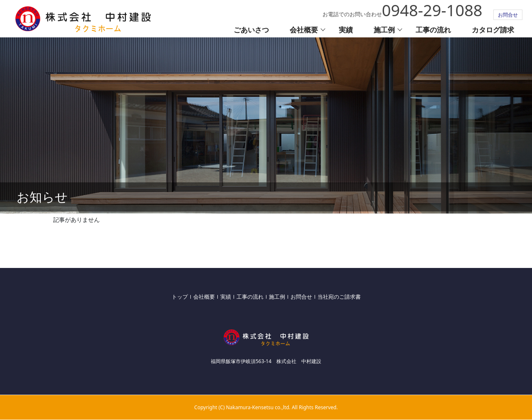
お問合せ (508, 15)
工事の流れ (433, 30)
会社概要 (304, 30)
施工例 (384, 30)
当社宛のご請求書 (339, 297)
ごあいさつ (251, 30)
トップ (180, 297)
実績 (346, 30)
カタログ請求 (493, 30)
